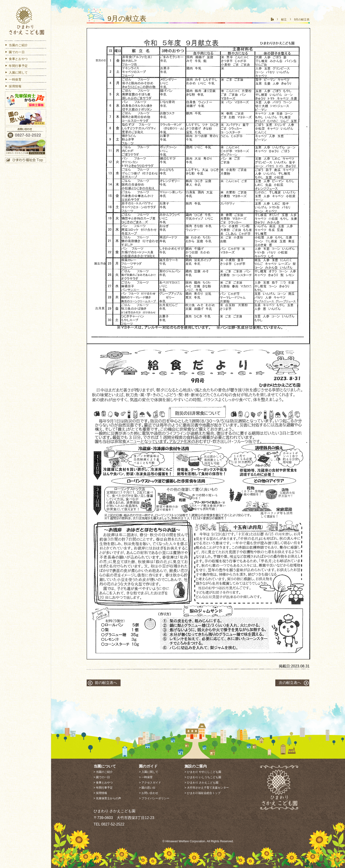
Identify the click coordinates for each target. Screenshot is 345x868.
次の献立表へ (290, 683)
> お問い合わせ (148, 793)
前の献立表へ (106, 683)
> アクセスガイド (150, 783)
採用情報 (13, 86)
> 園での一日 (102, 777)
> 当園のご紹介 (103, 772)
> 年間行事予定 (103, 788)
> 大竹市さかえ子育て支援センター (207, 788)
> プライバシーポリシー (154, 798)
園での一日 (15, 52)
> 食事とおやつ (103, 783)
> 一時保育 (146, 777)
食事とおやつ (16, 59)
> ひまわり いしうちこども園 (203, 777)
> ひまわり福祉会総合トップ (202, 793)
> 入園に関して (148, 772)
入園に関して (16, 73)
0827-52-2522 (113, 824)
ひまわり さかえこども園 (26, 21)
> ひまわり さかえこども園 (201, 783)
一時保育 (13, 80)
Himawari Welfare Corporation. (186, 841)
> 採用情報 (100, 793)
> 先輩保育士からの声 (107, 798)
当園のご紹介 (16, 45)
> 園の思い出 (147, 788)
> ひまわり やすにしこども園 (203, 772)
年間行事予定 (16, 66)
